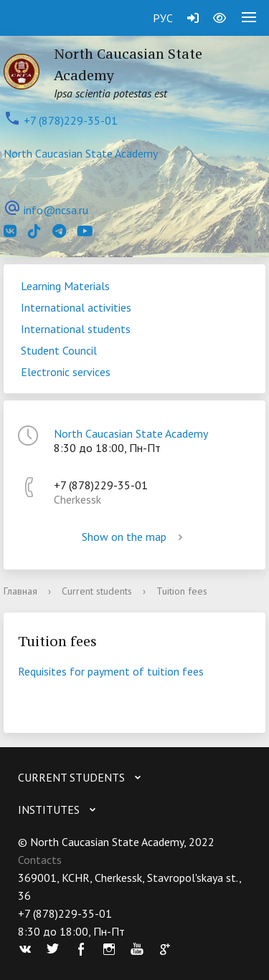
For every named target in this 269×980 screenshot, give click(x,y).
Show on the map (135, 537)
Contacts (40, 860)
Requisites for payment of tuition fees (111, 671)
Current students (97, 591)
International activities (76, 307)
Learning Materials (65, 286)
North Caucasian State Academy (81, 153)
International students (76, 329)
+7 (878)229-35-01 (71, 120)
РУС (163, 18)
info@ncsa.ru (56, 210)
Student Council (59, 350)
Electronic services (66, 372)
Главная (20, 591)
